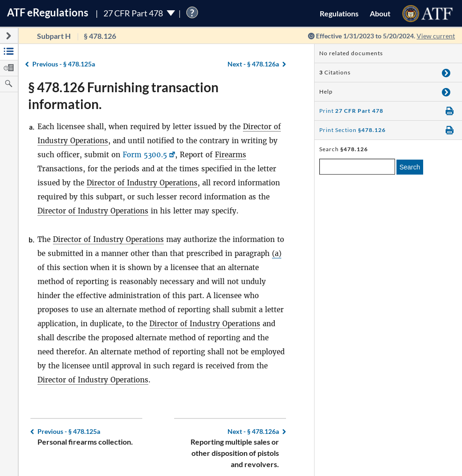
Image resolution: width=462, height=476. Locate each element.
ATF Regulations (48, 12)
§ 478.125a (64, 64)
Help (326, 92)
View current (436, 36)
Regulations (339, 13)
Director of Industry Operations (142, 183)
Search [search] (410, 167)
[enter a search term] (357, 167)
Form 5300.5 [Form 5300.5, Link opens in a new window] (145, 155)
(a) (277, 253)
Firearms (231, 155)
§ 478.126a (253, 64)
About (380, 13)
